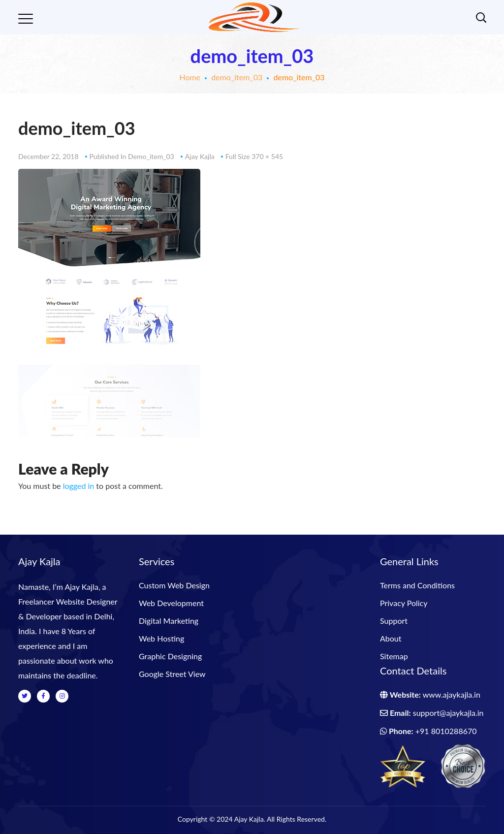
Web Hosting (161, 638)
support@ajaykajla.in (448, 713)
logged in (79, 486)
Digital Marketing (169, 621)
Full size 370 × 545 (254, 156)
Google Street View (172, 674)
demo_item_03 (237, 77)
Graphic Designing (170, 656)
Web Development (171, 603)
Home (190, 77)
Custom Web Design (174, 585)
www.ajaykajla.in (452, 694)
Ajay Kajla (200, 156)
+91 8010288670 (446, 731)
